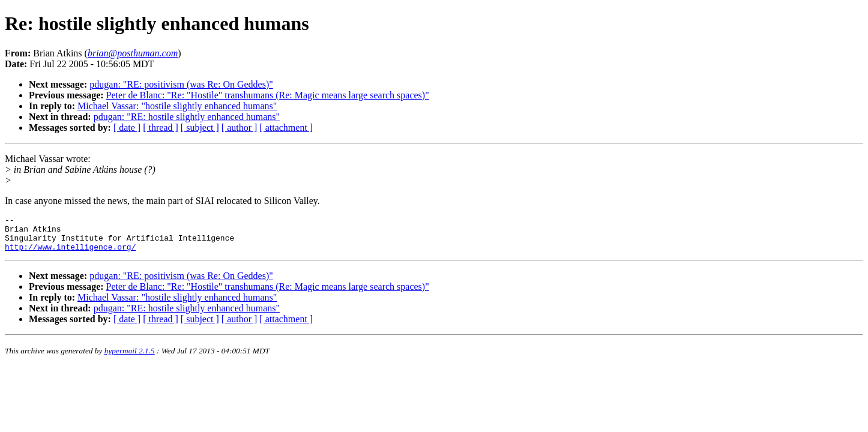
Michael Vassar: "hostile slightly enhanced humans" (177, 106)
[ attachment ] (286, 127)
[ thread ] (161, 127)
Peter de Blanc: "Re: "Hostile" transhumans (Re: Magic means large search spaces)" (268, 95)
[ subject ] (200, 127)
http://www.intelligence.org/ (70, 254)
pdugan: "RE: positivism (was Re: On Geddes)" (181, 84)
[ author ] (240, 127)
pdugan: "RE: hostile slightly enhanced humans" (187, 117)
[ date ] (127, 127)
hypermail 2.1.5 (130, 358)
